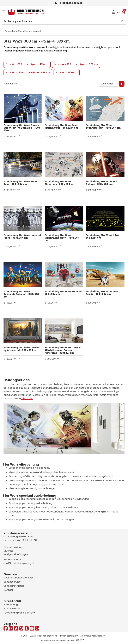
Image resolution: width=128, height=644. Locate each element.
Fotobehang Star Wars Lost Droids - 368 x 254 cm (102, 293)
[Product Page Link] (23, 108)
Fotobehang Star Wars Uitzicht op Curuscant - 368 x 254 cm (22, 349)
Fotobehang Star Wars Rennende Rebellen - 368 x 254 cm (21, 294)
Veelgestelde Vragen (16, 554)
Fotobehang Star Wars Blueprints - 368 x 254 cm (59, 183)
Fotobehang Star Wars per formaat (23, 31)
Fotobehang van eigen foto (19, 613)
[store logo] (24, 12)
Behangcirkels (12, 609)
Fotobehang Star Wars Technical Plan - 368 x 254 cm (103, 127)
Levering (8, 551)
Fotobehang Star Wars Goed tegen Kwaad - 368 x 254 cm (61, 127)
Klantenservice (12, 547)
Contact (8, 590)
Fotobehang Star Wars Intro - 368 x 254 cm (103, 237)
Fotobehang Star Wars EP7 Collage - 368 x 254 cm (101, 183)
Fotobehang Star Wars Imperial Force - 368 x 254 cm (22, 237)
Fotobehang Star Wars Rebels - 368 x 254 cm (63, 293)
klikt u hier (27, 398)
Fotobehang (11, 604)
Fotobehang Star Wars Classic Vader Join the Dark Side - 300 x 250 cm (22, 128)
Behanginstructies (14, 586)
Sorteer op (98, 81)
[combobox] (64, 21)
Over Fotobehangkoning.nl (19, 578)
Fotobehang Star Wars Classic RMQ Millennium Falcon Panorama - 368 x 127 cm (63, 350)
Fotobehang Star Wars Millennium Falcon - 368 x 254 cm (62, 238)
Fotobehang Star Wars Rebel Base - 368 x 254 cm (20, 183)
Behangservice (12, 582)
